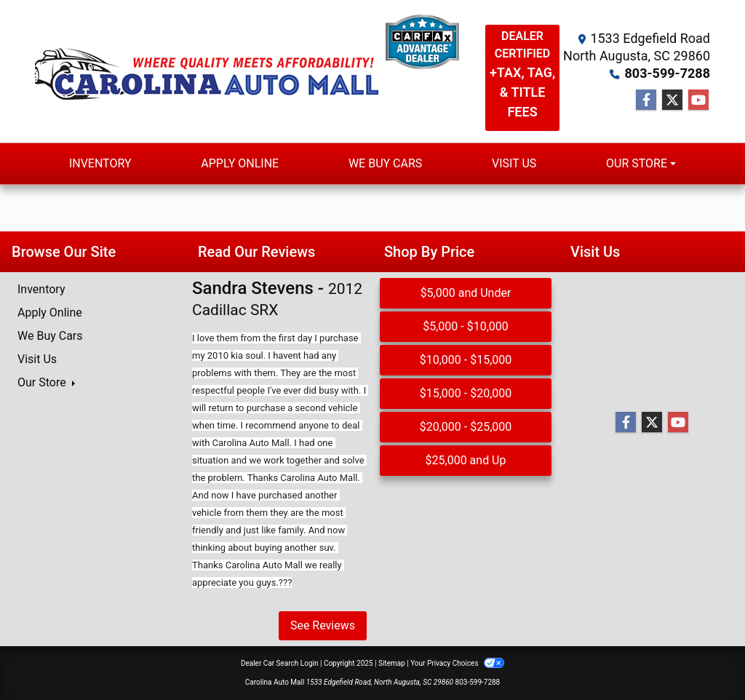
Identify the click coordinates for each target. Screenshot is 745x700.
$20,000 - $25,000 (466, 427)
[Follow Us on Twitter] (672, 100)
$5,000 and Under (466, 293)
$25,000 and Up (466, 460)
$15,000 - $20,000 (466, 393)
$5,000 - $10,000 (466, 326)
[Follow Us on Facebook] (646, 100)
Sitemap (392, 663)
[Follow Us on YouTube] (698, 100)
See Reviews (323, 625)
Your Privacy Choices (457, 663)
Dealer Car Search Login (280, 663)
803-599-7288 (668, 73)
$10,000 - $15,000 (466, 360)
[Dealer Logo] (299, 71)
